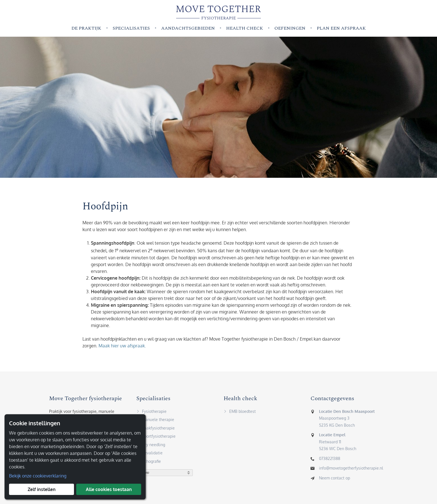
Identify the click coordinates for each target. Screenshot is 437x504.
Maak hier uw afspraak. (122, 347)
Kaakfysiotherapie (156, 429)
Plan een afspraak (341, 28)
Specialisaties (131, 28)
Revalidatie (149, 454)
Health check (245, 28)
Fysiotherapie (151, 413)
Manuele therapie (155, 421)
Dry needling (151, 446)
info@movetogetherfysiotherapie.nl (351, 470)
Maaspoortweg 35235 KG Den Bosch (347, 420)
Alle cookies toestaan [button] (109, 489)
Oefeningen (290, 28)
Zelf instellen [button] (42, 489)
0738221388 (330, 460)
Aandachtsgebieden (188, 28)
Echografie (149, 463)
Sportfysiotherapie (156, 438)
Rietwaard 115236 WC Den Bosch (338, 443)
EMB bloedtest (240, 413)
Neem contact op (335, 479)
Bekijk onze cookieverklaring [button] (38, 476)
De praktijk (86, 28)
